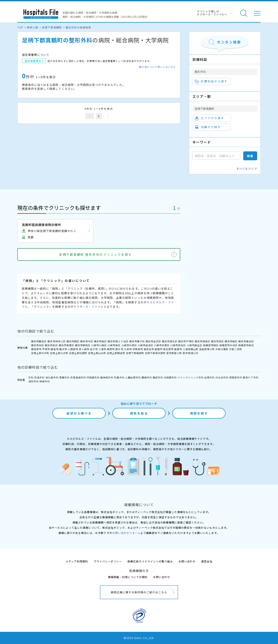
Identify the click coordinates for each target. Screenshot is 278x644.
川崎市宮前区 (178, 345)
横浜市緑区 (231, 341)
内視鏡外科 (170, 377)
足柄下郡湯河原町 (155, 353)
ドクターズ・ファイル (89, 307)
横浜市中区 (87, 341)
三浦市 (102, 349)
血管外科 (210, 377)
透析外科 (34, 381)
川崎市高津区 (146, 345)
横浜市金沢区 (153, 341)
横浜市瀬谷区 (246, 341)
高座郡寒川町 (207, 349)
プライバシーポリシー (108, 561)
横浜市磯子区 (137, 341)
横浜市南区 (100, 341)
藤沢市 (63, 349)
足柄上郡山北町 (97, 353)
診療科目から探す (211, 81)
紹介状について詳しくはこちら (157, 67)
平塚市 (46, 349)
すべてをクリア (247, 169)
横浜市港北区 (170, 341)
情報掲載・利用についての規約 (128, 577)
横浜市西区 (73, 341)
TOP (20, 27)
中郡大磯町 (222, 349)
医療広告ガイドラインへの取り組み (150, 561)
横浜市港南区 (202, 341)
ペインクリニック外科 (190, 377)
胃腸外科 (65, 377)
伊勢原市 (138, 349)
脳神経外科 (107, 377)
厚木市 (119, 349)
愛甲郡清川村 (190, 353)
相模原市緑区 (211, 345)
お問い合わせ (187, 561)
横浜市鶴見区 (39, 341)
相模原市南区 (246, 345)
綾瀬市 (178, 349)
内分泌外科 (222, 377)
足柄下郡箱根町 (135, 353)
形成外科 (40, 377)
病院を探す (199, 413)
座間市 (159, 349)
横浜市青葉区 (66, 345)
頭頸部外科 (236, 377)
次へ (108, 116)
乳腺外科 (119, 377)
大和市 (128, 349)
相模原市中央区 (228, 345)
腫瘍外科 (147, 377)
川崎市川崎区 (99, 345)
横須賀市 (36, 349)
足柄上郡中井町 (40, 353)
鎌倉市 (55, 349)
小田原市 (73, 349)
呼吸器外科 (93, 377)
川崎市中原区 (129, 345)
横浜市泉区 (51, 345)
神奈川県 (33, 27)
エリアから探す (209, 118)
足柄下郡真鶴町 (52, 27)
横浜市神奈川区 (56, 341)
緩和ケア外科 (251, 377)
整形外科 (71, 27)
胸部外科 (158, 377)
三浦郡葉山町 (190, 349)
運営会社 (207, 561)
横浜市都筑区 (83, 345)
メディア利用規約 (77, 561)
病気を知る (139, 413)
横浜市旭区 (217, 341)
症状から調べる (79, 413)
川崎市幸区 (114, 345)
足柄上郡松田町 (78, 353)
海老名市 (149, 349)
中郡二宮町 (236, 349)
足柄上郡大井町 (59, 353)
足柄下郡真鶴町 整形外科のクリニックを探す (96, 254)
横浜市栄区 (38, 345)
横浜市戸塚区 (186, 341)
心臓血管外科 (133, 377)
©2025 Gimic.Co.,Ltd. (139, 638)
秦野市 (111, 349)
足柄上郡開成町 (116, 353)
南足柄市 (168, 349)
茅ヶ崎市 (84, 349)
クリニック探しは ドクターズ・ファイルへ (212, 13)
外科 (31, 377)
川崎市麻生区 (195, 345)
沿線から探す (208, 127)
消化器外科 (52, 377)
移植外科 (45, 381)
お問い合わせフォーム (126, 533)
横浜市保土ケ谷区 (118, 341)
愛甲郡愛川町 (174, 353)
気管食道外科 (78, 377)
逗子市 (94, 349)
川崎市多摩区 (162, 345)
